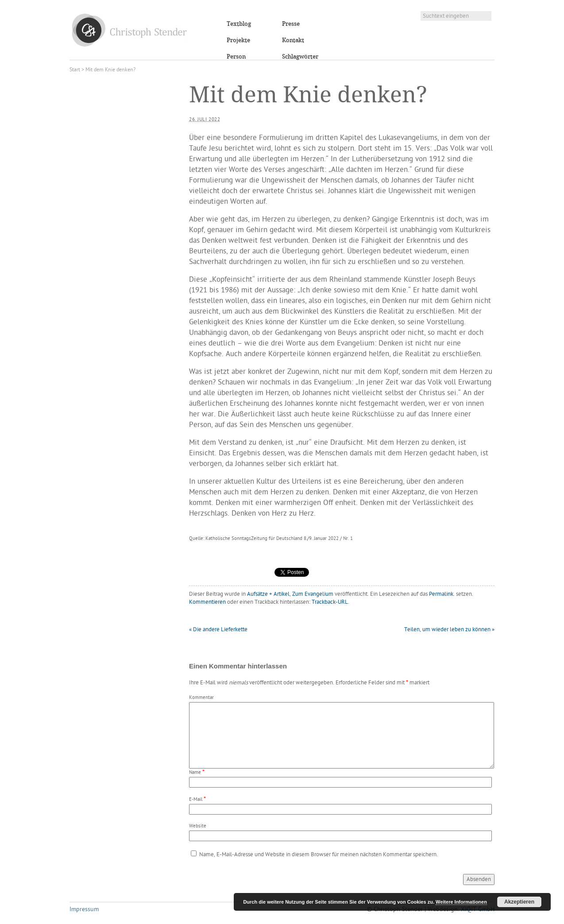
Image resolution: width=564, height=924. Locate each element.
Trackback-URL (330, 602)
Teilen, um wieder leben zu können (449, 630)
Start (75, 70)
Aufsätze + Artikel (268, 594)
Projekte (238, 40)
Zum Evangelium (313, 594)
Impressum (84, 910)
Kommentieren (207, 602)
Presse (291, 24)
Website (198, 826)
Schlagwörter (300, 57)
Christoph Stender (129, 30)
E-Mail (196, 800)
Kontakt (293, 40)
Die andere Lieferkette (218, 630)
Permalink (441, 594)
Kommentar (201, 698)
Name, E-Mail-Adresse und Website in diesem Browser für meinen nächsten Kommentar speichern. (319, 855)
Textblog (239, 24)
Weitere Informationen (461, 902)
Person (236, 57)
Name (195, 773)
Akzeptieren (519, 902)
